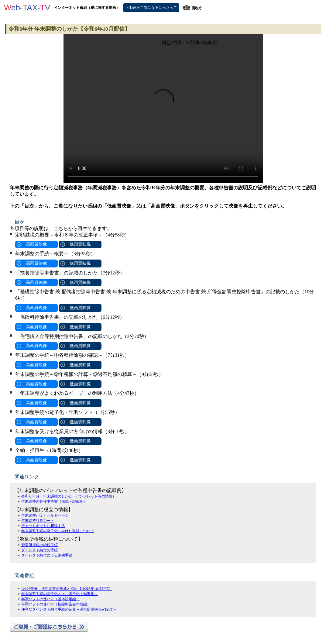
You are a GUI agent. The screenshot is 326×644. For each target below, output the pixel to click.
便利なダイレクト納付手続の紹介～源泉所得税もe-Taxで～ (69, 609)
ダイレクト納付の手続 (39, 550)
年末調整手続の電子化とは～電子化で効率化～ (60, 594)
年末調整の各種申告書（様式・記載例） (54, 501)
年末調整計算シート (38, 521)
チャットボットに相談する (43, 526)
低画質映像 (80, 244)
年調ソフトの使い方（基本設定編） (50, 599)
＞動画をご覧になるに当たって (151, 8)
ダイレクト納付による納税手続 (47, 555)
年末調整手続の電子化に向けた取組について (58, 531)
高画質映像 (36, 244)
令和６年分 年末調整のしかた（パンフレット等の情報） (69, 496)
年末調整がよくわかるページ (45, 515)
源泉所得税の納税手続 (39, 545)
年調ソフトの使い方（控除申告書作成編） (56, 604)
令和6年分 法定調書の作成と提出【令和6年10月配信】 (67, 589)
